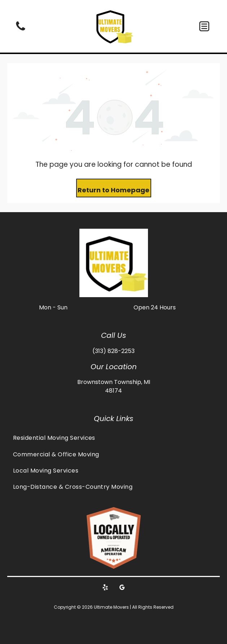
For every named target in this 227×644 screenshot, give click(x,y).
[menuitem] (113, 438)
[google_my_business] (122, 588)
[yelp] (105, 588)
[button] (204, 26)
